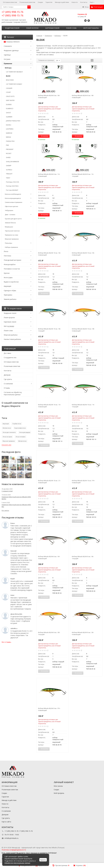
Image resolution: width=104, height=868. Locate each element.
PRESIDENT (10, 149)
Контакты (84, 2)
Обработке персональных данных (17, 863)
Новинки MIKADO (12, 42)
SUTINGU (9, 170)
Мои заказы (58, 786)
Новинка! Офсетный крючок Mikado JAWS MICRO (16, 498)
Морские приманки (12, 239)
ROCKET (9, 153)
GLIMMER (9, 117)
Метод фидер (9, 326)
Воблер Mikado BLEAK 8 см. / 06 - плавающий (49, 96)
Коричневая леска (20, 428)
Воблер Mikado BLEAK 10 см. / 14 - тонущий (83, 406)
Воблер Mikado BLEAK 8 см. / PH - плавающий (49, 709)
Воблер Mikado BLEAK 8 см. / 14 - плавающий (49, 175)
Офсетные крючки (11, 206)
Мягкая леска (22, 441)
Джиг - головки (10, 215)
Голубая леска (17, 424)
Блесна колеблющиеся (13, 194)
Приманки (8, 63)
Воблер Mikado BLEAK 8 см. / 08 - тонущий (49, 633)
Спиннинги (8, 46)
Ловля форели (32, 28)
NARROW (9, 133)
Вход (85, 7)
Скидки (40, 2)
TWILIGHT (9, 174)
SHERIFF (9, 166)
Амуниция (7, 286)
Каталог (9, 37)
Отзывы (7, 388)
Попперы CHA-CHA (12, 182)
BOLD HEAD (10, 80)
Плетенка (7, 256)
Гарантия (49, 2)
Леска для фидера (25, 432)
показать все (6, 445)
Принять (43, 860)
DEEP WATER (10, 100)
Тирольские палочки (12, 231)
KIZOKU (9, 125)
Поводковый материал (12, 260)
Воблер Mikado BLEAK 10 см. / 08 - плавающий (83, 330)
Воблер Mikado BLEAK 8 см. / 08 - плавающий (83, 96)
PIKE (7, 145)
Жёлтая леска (7, 428)
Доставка (7, 353)
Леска (6, 251)
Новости (75, 2)
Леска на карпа (7, 437)
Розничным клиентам (27, 2)
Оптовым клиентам (10, 2)
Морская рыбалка (91, 28)
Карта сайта (6, 822)
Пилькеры (9, 243)
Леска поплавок (21, 437)
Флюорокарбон (10, 264)
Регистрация (97, 7)
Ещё (92, 2)
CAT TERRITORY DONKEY (14, 84)
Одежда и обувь (10, 291)
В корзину (43, 136)
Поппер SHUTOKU (12, 186)
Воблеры (8, 68)
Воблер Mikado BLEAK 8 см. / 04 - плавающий (49, 557)
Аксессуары (8, 277)
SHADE (8, 157)
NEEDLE (9, 137)
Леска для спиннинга (9, 432)
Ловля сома (71, 28)
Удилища (7, 55)
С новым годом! (7, 491)
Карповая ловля (52, 28)
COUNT (8, 92)
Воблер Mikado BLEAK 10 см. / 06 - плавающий (83, 254)
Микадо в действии (62, 2)
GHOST (8, 113)
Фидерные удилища (11, 50)
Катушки (7, 59)
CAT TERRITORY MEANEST (14, 72)
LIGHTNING (10, 129)
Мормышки (9, 227)
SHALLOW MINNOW (12, 162)
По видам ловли (13, 309)
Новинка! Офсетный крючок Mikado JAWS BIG (16, 506)
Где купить (8, 379)
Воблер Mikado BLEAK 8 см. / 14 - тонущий (83, 175)
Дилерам (7, 375)
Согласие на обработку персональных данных (13, 393)
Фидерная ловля (12, 28)
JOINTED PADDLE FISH (13, 121)
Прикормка (8, 295)
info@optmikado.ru (11, 838)
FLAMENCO (10, 108)
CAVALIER (9, 88)
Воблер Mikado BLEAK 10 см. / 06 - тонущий (50, 330)
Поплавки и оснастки (12, 269)
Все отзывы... (7, 642)
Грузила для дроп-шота (13, 219)
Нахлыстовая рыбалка (12, 339)
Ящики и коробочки (11, 282)
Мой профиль (59, 793)
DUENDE (9, 104)
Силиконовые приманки (14, 202)
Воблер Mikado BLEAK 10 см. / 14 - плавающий (50, 406)
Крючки (7, 273)
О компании (8, 384)
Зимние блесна (10, 223)
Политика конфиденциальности (14, 850)
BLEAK (8, 76)
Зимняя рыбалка (10, 299)
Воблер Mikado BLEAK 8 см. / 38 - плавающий (83, 633)
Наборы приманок (11, 247)
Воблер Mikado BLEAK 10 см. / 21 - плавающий (50, 482)
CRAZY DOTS (10, 96)
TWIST (8, 178)
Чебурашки (9, 210)
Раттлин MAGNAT (12, 190)
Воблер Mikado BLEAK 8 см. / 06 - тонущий (83, 557)
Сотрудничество (10, 358)
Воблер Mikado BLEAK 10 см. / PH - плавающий (83, 482)
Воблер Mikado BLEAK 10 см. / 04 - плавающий (50, 254)
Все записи (5, 510)
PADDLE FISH (10, 141)
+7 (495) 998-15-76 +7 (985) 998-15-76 (13, 14)
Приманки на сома (11, 235)
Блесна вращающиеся (13, 198)
